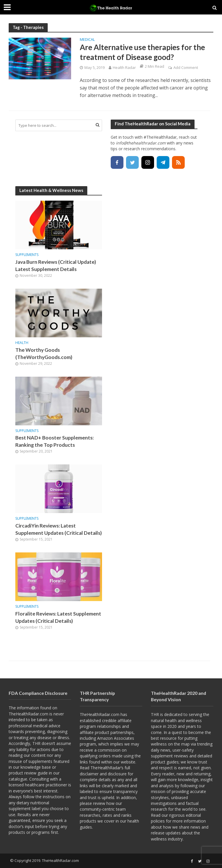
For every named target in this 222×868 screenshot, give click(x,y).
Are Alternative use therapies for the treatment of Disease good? (142, 52)
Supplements (27, 255)
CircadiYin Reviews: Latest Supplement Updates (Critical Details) (59, 529)
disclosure (117, 774)
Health (22, 343)
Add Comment (186, 67)
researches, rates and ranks (106, 815)
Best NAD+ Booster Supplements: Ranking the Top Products (54, 441)
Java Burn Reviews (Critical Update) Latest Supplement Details (56, 265)
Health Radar (124, 67)
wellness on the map (170, 744)
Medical (87, 40)
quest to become (188, 732)
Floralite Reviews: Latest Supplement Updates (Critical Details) (58, 617)
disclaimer (89, 774)
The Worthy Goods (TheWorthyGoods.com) (44, 354)
